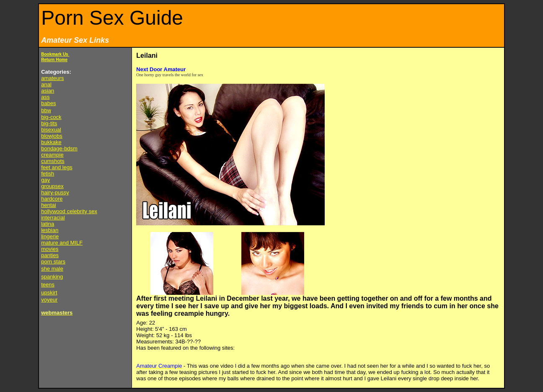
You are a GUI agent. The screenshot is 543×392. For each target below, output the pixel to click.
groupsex (52, 186)
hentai (48, 205)
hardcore (52, 199)
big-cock (51, 117)
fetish (48, 174)
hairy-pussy (55, 192)
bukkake (51, 142)
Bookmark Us (55, 54)
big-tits (49, 123)
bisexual (51, 130)
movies (50, 249)
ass (45, 97)
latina (48, 224)
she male (52, 269)
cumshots (53, 161)
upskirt (49, 293)
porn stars (53, 262)
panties (50, 255)
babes (48, 103)
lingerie (50, 236)
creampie (52, 155)
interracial (53, 218)
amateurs (52, 78)
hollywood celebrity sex (69, 211)
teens (48, 285)
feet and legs (57, 167)
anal (46, 84)
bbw (46, 110)
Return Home (54, 60)
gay (45, 180)
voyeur (49, 300)
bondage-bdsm (59, 148)
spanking (52, 277)
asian (48, 91)
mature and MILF (62, 243)
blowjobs (52, 136)
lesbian (50, 230)
